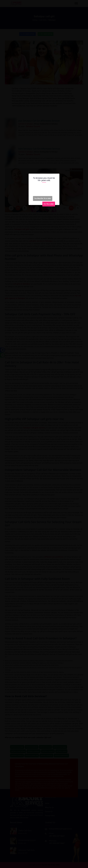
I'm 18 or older (49, 204)
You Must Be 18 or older (43, 198)
